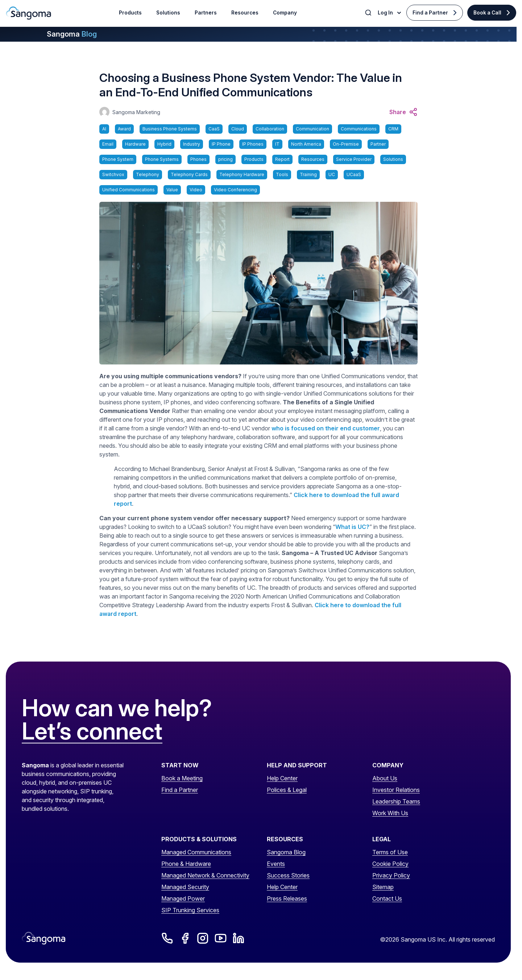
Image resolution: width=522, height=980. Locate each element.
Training (308, 174)
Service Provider (354, 159)
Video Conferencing (235, 190)
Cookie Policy (390, 864)
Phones (198, 159)
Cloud (238, 129)
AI (104, 129)
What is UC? (352, 527)
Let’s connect (92, 731)
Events (276, 864)
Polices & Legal (287, 790)
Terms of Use (390, 852)
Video (196, 190)
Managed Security (185, 887)
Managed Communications (196, 852)
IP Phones (253, 144)
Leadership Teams (396, 801)
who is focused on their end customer (326, 428)
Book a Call (487, 13)
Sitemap (383, 887)
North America (306, 144)
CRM (393, 129)
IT (277, 144)
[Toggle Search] (369, 13)
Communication (312, 129)
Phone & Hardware (186, 864)
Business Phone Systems (170, 129)
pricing (225, 159)
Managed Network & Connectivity (205, 875)
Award (124, 129)
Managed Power (183, 898)
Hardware (135, 144)
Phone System (118, 159)
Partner (378, 144)
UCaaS (354, 174)
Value (172, 190)
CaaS (214, 129)
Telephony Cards (189, 174)
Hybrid (164, 144)
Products (254, 159)
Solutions (393, 159)
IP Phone (221, 144)
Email (108, 144)
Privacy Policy (391, 875)
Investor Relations (396, 790)
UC (332, 174)
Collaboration (270, 129)
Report (282, 159)
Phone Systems (162, 159)
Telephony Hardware (242, 174)
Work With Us (390, 813)
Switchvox (113, 174)
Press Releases (287, 898)
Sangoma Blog (286, 852)
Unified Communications (129, 190)
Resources (313, 159)
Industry (192, 144)
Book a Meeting (182, 778)
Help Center (282, 778)
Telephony (148, 174)
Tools (282, 174)
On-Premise (346, 144)
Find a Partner (430, 13)
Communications (359, 129)
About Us (385, 778)
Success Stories (288, 875)
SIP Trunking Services (190, 910)
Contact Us (387, 898)
